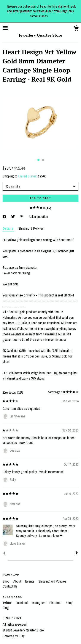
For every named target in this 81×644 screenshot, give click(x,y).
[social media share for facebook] (5, 217)
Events (30, 581)
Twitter (8, 603)
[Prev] (4, 554)
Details (8, 228)
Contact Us (10, 586)
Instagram (39, 603)
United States (27, 176)
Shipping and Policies (52, 581)
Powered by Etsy (14, 636)
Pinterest (56, 603)
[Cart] (76, 29)
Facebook (22, 603)
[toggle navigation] (5, 28)
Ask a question (38, 217)
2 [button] (43, 160)
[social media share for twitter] (13, 217)
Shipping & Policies (31, 228)
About (18, 581)
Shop (6, 581)
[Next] (77, 553)
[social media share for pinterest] (22, 217)
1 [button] (38, 160)
